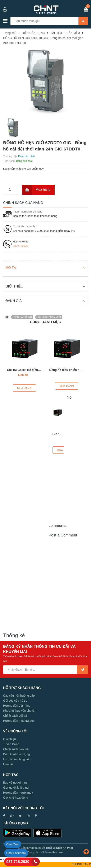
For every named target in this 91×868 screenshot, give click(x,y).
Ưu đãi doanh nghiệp (17, 759)
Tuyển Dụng (11, 744)
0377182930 (21, 246)
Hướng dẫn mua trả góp (19, 720)
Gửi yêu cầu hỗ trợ (15, 700)
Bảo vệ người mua (15, 782)
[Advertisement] (45, 677)
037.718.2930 (18, 862)
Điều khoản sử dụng (16, 754)
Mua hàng (36, 190)
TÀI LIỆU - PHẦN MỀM (49, 317)
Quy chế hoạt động (16, 797)
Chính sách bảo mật (16, 749)
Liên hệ (8, 764)
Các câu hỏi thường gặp (19, 695)
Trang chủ (10, 33)
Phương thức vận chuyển (20, 710)
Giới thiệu (10, 739)
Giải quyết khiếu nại (16, 787)
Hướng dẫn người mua (18, 792)
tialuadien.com (54, 852)
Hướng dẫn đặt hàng (17, 705)
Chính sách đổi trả (15, 715)
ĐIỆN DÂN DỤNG (23, 317)
